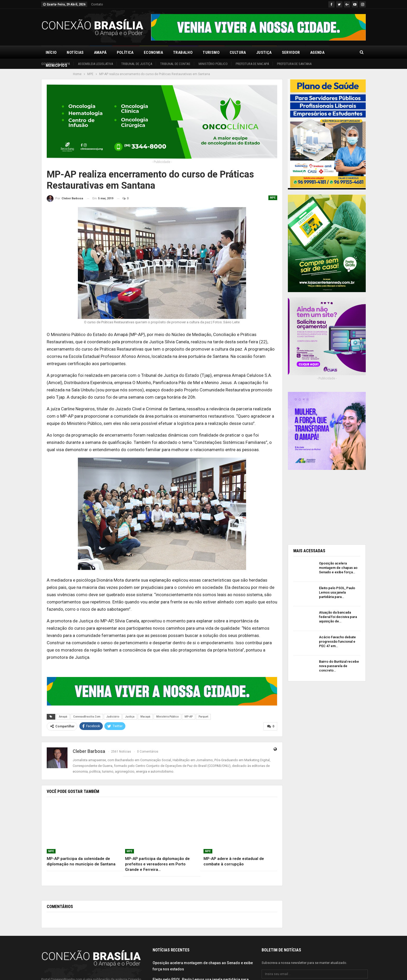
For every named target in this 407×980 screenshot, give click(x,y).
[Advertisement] (327, 505)
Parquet (203, 717)
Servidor (291, 52)
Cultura (238, 52)
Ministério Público (213, 64)
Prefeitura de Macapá (252, 64)
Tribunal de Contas (175, 64)
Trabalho (183, 52)
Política (125, 52)
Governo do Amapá (56, 64)
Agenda (317, 52)
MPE (273, 198)
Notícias (75, 52)
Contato (97, 4)
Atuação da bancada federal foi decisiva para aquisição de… (338, 617)
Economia (153, 52)
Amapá (100, 52)
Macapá (145, 717)
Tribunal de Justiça (137, 64)
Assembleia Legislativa (95, 64)
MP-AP (189, 717)
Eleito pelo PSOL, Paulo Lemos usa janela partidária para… (337, 592)
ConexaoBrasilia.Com (87, 717)
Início (51, 52)
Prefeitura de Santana (294, 64)
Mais (339, 52)
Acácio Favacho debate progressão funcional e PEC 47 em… (337, 642)
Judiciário (113, 717)
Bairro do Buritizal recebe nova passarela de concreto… (339, 666)
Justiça (264, 52)
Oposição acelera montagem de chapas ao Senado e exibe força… (338, 568)
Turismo (211, 52)
